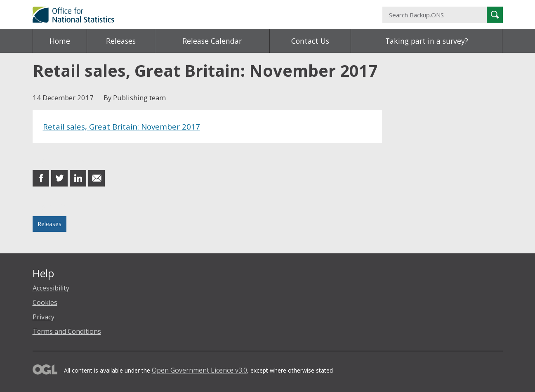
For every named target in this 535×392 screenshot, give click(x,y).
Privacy (44, 317)
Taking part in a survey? (427, 41)
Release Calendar (212, 41)
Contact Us (310, 41)
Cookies (45, 302)
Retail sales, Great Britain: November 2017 (121, 126)
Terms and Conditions (67, 331)
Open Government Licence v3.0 (199, 370)
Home (60, 41)
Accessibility (51, 288)
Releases (121, 41)
